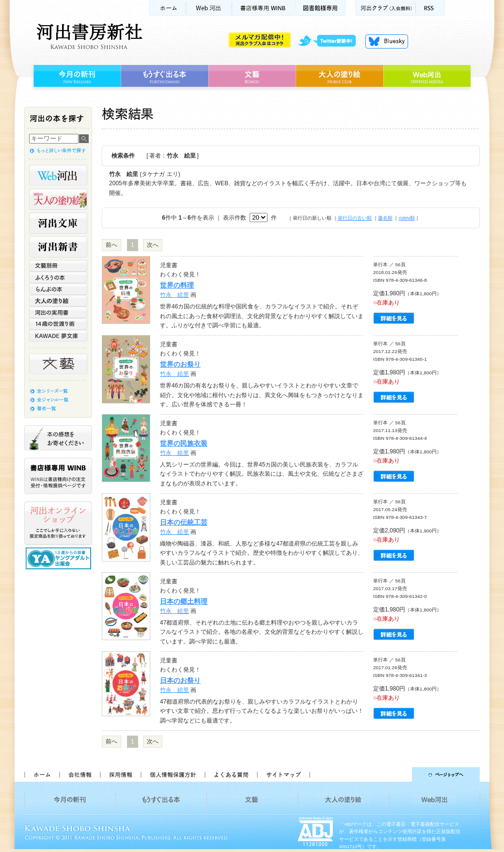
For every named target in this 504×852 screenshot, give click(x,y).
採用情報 (120, 774)
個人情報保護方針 (173, 774)
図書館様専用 (321, 8)
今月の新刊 (76, 76)
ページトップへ (399, 774)
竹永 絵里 (174, 295)
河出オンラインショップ (58, 523)
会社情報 (79, 774)
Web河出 (209, 8)
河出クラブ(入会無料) (386, 8)
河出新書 (58, 247)
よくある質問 (231, 774)
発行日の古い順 (355, 218)
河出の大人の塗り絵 (58, 199)
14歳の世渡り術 (58, 324)
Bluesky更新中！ (387, 41)
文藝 (252, 76)
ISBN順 (406, 218)
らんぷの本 (58, 289)
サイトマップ (283, 774)
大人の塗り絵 (339, 76)
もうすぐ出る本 (165, 76)
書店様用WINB (264, 8)
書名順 (385, 218)
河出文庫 (58, 223)
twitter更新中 (330, 41)
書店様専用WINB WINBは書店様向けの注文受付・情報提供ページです (58, 476)
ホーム (167, 8)
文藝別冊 (58, 266)
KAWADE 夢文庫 (58, 336)
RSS (430, 8)
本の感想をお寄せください (58, 438)
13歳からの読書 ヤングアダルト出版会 (60, 558)
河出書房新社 (88, 36)
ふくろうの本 (58, 277)
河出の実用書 (58, 312)
